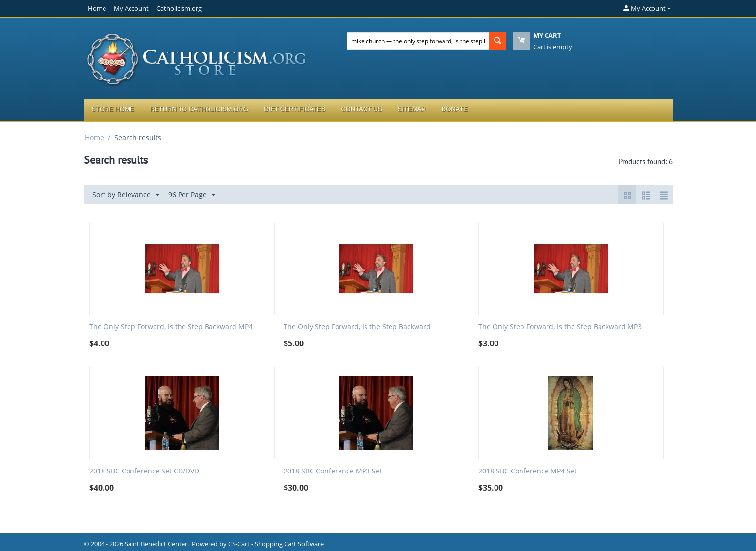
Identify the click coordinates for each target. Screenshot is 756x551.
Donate (455, 109)
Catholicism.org (179, 8)
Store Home (113, 109)
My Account (131, 8)
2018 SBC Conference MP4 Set (528, 471)
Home (97, 8)
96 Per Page (192, 195)
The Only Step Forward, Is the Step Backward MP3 (560, 327)
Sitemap (412, 109)
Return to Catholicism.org (199, 109)
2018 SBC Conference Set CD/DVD (144, 471)
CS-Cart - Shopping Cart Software (276, 544)
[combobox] (418, 41)
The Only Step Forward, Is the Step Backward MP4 (171, 327)
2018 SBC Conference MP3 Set (333, 471)
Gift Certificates (295, 109)
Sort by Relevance (126, 195)
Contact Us (361, 109)
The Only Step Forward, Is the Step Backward (357, 327)
